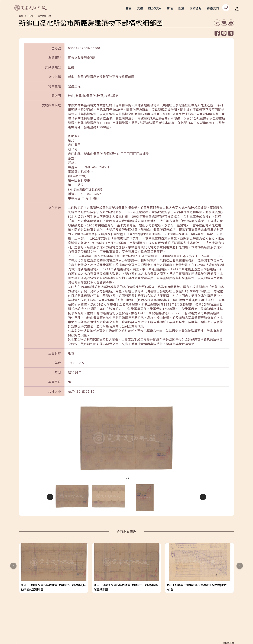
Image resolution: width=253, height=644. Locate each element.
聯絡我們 (213, 8)
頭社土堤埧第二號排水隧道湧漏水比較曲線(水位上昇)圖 (198, 587)
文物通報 (196, 8)
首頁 (129, 8)
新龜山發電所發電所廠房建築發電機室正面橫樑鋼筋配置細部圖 (126, 587)
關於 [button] (181, 8)
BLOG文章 (155, 8)
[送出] (226, 8)
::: (16, 16)
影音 (170, 8)
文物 (31, 16)
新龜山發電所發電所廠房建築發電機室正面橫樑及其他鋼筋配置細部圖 (53, 587)
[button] (72, 496)
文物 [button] (140, 8)
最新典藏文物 (44, 16)
